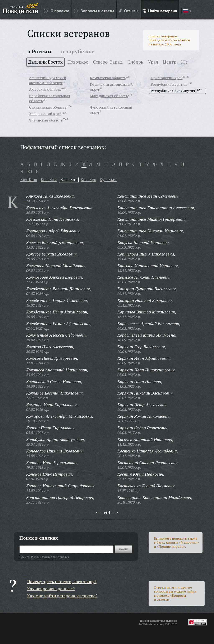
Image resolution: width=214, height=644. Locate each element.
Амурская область (45, 89)
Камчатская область (108, 78)
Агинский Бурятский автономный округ (48, 80)
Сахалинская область (48, 107)
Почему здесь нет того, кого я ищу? (62, 582)
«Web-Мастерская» (152, 624)
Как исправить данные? (51, 589)
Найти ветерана (160, 11)
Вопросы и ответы (94, 11)
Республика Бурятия (169, 84)
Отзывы (129, 11)
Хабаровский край (45, 114)
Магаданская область (109, 96)
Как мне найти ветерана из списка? (62, 596)
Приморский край (167, 78)
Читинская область (46, 120)
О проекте (56, 11)
